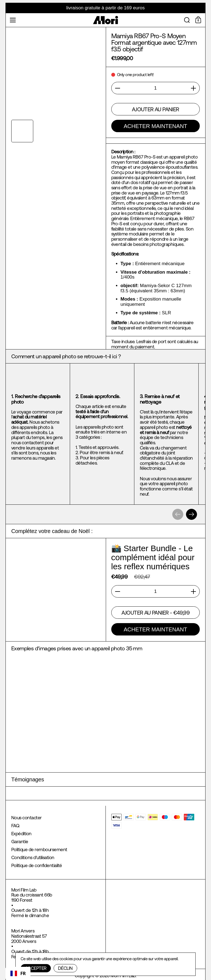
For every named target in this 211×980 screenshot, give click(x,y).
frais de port (155, 342)
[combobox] (18, 973)
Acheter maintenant (155, 126)
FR (18, 973)
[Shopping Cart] (199, 20)
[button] (187, 20)
